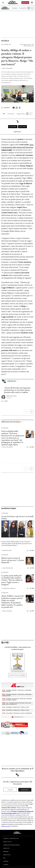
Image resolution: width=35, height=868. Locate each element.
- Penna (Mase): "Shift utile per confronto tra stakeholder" (17, 713)
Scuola (5, 41)
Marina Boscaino (11, 396)
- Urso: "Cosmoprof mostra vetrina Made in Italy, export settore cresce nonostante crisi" (17, 704)
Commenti (6, 108)
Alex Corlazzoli (7, 68)
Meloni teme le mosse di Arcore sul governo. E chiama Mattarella (13, 560)
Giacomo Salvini (7, 568)
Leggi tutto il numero (17, 675)
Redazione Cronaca (8, 588)
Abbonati (25, 3)
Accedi (10, 790)
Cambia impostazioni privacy (12, 845)
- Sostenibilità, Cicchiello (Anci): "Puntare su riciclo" (16, 707)
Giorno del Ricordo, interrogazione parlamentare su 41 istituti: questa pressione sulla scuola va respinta (17, 390)
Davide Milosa (6, 550)
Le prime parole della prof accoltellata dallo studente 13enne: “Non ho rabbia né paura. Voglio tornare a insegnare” (12, 580)
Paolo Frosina (7, 611)
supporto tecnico (6, 826)
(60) (32, 447)
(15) (32, 568)
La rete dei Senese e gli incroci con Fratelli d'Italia (17, 517)
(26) (32, 550)
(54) (32, 588)
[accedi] (32, 3)
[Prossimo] (32, 412)
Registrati (25, 790)
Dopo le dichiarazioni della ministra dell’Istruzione (17, 147)
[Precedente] (26, 412)
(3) (6, 401)
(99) (32, 611)
